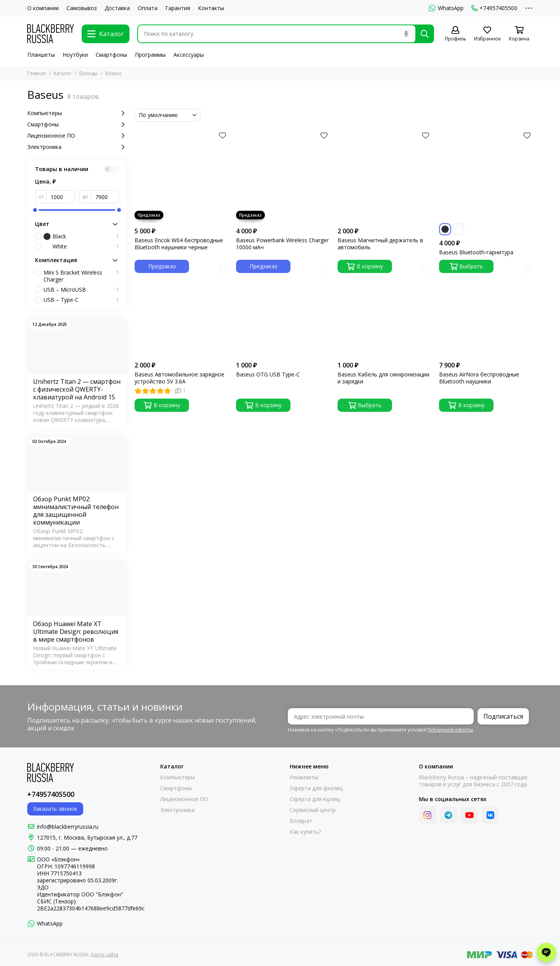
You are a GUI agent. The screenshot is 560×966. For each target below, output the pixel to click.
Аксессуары (189, 55)
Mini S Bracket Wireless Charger (81, 276)
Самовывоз (82, 8)
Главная (37, 73)
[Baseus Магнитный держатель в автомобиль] (384, 176)
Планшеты (41, 55)
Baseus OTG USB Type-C (268, 374)
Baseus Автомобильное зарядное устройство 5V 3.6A (179, 378)
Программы (150, 55)
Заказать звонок (55, 809)
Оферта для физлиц (316, 788)
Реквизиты (304, 777)
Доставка (117, 8)
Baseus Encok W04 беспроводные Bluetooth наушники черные (179, 244)
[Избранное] (487, 34)
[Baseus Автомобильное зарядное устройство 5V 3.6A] (181, 311)
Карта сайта (105, 955)
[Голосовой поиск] (406, 34)
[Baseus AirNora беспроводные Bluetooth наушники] (486, 311)
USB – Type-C (81, 300)
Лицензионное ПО (77, 136)
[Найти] (425, 34)
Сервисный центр (313, 810)
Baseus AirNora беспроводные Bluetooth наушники (479, 378)
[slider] (35, 210)
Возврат (301, 821)
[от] (61, 197)
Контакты (211, 8)
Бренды (88, 73)
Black (81, 236)
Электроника (77, 147)
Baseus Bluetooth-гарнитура (476, 252)
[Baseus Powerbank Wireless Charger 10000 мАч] (283, 176)
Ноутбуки (75, 55)
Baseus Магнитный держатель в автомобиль (380, 244)
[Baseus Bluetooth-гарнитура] (486, 176)
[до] (105, 197)
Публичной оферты (450, 730)
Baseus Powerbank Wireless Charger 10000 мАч (282, 244)
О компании (43, 8)
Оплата (148, 8)
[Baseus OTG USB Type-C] (283, 311)
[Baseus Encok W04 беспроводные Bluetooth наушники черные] (181, 176)
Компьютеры (77, 113)
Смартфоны (111, 55)
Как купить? (305, 832)
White (81, 247)
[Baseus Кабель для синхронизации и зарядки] (384, 311)
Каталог (63, 73)
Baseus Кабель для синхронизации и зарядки (383, 378)
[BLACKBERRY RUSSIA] (51, 34)
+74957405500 (494, 8)
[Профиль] (455, 34)
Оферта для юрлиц (315, 799)
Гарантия (178, 8)
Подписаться (503, 716)
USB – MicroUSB (81, 290)
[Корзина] (519, 34)
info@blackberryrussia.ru (68, 827)
